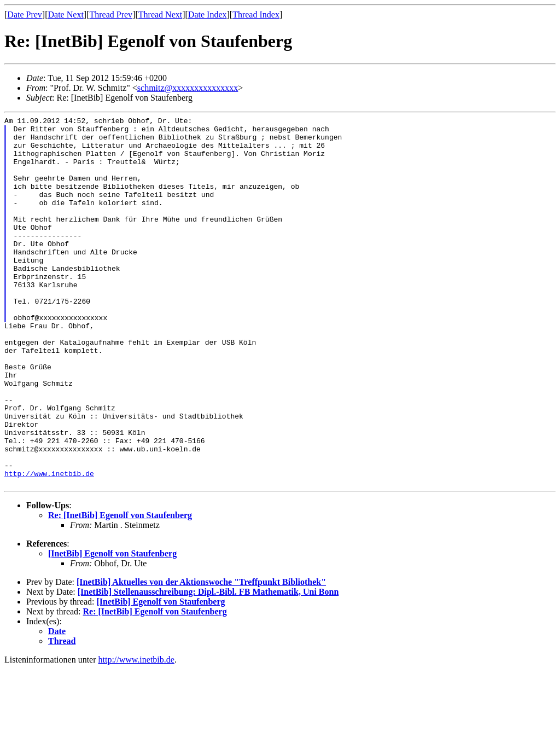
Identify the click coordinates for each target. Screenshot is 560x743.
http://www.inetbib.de (49, 545)
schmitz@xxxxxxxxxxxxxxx (188, 88)
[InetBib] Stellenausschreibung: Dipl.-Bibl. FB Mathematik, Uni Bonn (208, 666)
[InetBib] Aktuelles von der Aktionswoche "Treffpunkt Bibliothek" (201, 656)
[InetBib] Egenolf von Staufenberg (112, 627)
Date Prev (25, 14)
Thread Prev (111, 14)
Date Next (66, 14)
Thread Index (256, 14)
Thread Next (160, 14)
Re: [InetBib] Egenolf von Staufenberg (120, 589)
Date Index (208, 14)
